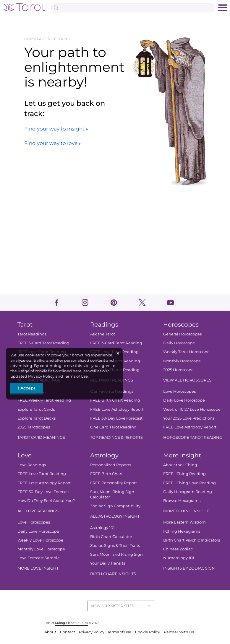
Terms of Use (76, 376)
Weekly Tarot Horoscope (186, 352)
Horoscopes (181, 325)
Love (25, 455)
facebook (57, 303)
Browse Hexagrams (182, 500)
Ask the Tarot (103, 334)
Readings (104, 325)
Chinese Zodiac (178, 549)
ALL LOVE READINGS (38, 511)
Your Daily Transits (108, 563)
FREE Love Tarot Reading (42, 474)
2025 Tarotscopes (34, 427)
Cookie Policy (148, 632)
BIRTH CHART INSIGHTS (113, 574)
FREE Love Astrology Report (117, 409)
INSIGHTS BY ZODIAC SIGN (189, 568)
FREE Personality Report (114, 483)
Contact (68, 632)
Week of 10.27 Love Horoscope (192, 409)
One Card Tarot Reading (113, 427)
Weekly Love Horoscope (40, 540)
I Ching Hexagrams (182, 531)
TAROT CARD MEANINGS (41, 437)
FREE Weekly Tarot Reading (44, 400)
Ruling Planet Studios (71, 623)
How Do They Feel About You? (46, 500)
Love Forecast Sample (39, 558)
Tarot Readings (32, 334)
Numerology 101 (179, 558)
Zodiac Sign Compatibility (115, 506)
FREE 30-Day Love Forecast (116, 418)
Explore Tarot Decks (37, 418)
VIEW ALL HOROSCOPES (187, 380)
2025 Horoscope (178, 370)
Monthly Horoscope (182, 361)
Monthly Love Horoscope (41, 549)
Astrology (104, 455)
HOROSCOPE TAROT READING (193, 437)
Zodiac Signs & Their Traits (115, 545)
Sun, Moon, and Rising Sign (116, 554)
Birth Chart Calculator (111, 537)
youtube (170, 303)
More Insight (182, 455)
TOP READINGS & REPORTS (116, 437)
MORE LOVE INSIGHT (38, 568)
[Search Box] (133, 8)
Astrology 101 (102, 528)
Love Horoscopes (179, 391)
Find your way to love (52, 143)
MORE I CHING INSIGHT (186, 511)
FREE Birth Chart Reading (115, 400)
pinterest (114, 303)
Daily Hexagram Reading (188, 492)
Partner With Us (179, 632)
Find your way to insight (56, 129)
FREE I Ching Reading (184, 474)
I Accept (27, 388)
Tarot (25, 325)
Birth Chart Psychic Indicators (192, 540)
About (51, 632)
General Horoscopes (182, 334)
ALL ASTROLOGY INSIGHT (115, 516)
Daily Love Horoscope (184, 400)
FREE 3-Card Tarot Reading (43, 343)
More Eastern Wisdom (184, 522)
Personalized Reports (111, 465)
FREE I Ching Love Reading (189, 483)
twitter (142, 303)
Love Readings (32, 465)
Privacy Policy (41, 376)
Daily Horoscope (179, 343)
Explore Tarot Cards (36, 409)
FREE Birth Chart (106, 474)
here (77, 371)
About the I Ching (180, 465)
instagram (85, 303)
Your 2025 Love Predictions (189, 418)
